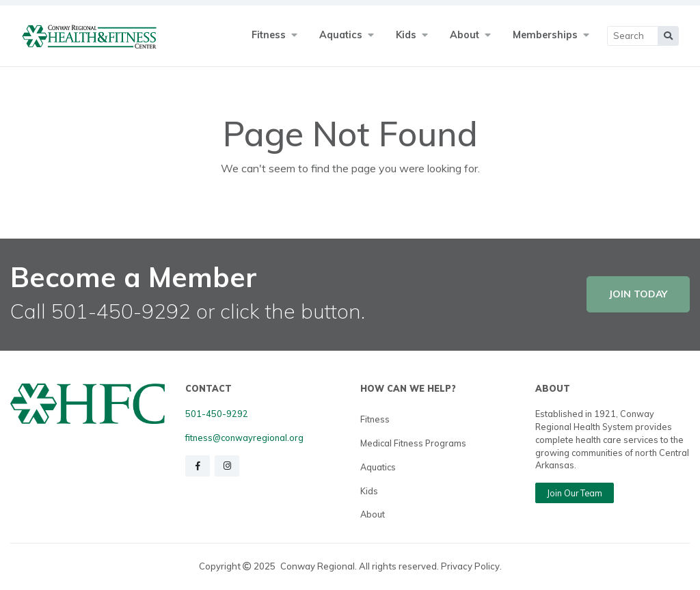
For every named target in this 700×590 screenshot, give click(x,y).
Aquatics (378, 467)
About (373, 514)
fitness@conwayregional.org (244, 438)
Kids (369, 491)
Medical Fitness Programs (413, 443)
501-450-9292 (217, 414)
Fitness (375, 419)
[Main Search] (633, 36)
